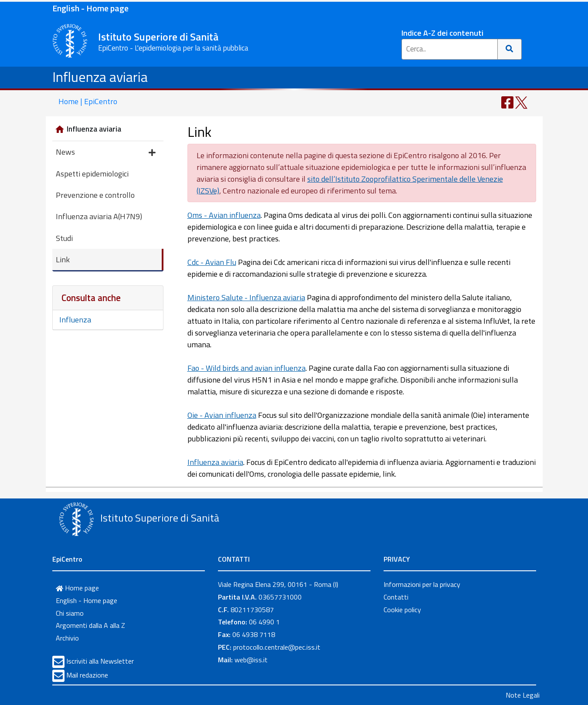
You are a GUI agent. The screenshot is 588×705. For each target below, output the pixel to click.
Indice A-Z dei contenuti (442, 33)
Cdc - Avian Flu (212, 262)
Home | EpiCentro (88, 101)
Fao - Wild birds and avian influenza (246, 368)
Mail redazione (87, 675)
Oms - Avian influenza (224, 215)
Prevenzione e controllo (95, 195)
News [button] (106, 153)
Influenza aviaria (100, 77)
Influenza (75, 320)
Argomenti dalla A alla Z (90, 625)
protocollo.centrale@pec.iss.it (277, 647)
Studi (64, 238)
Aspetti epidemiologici (92, 174)
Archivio (67, 638)
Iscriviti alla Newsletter (100, 661)
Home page (77, 588)
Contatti (396, 597)
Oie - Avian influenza (222, 415)
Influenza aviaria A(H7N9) (99, 216)
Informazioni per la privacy (422, 584)
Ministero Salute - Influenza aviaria (246, 297)
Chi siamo (70, 613)
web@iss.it (251, 660)
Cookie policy (402, 610)
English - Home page (90, 8)
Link (63, 259)
